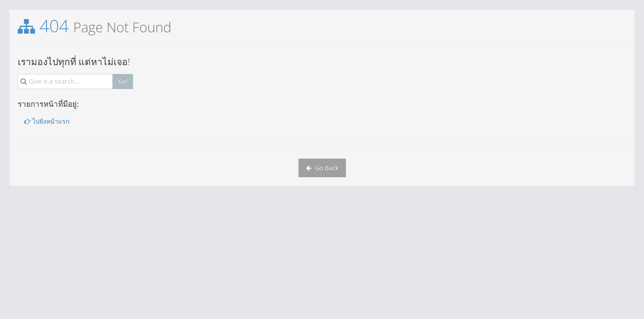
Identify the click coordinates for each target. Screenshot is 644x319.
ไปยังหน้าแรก (47, 121)
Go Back (322, 168)
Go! (123, 81)
